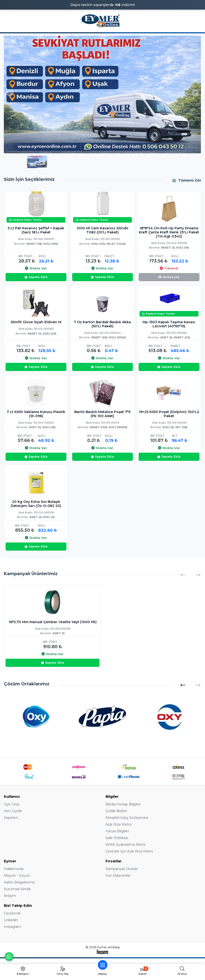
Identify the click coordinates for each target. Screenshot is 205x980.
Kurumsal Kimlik (17, 889)
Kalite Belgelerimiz (20, 882)
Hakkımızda (14, 869)
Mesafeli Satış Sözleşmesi (127, 818)
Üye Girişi (12, 804)
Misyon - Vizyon (17, 876)
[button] (183, 685)
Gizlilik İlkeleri (116, 811)
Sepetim (11, 818)
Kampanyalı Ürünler (122, 869)
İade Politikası (117, 838)
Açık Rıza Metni (118, 824)
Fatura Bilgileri (117, 831)
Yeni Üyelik (13, 811)
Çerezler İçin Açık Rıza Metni (129, 851)
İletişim (10, 896)
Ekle (36, 277)
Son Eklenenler (118, 876)
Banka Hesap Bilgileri (123, 804)
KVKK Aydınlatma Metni (126, 845)
